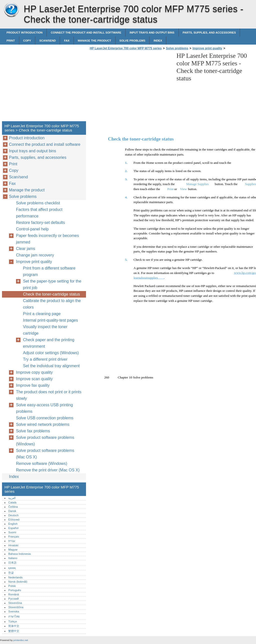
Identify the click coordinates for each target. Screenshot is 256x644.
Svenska (14, 611)
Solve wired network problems (43, 424)
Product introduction (24, 33)
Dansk (12, 511)
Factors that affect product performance (39, 213)
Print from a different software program (49, 271)
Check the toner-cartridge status (51, 294)
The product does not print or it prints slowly (49, 395)
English (13, 524)
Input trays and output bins (152, 33)
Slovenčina (15, 603)
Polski (12, 586)
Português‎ (15, 590)
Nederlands (15, 577)
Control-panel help (32, 229)
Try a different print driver (45, 359)
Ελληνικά (14, 520)
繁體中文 (14, 631)
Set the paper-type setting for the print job (52, 284)
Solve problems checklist (38, 203)
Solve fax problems (33, 431)
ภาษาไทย (14, 616)
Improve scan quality (34, 379)
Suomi (12, 532)
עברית (12, 541)
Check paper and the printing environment (49, 343)
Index (158, 41)
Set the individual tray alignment (51, 366)
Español (13, 528)
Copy (27, 41)
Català (12, 502)
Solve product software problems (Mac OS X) (45, 454)
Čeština (13, 507)
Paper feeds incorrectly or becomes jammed (47, 239)
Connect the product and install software (86, 33)
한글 (11, 573)
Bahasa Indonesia (19, 554)
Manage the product (94, 41)
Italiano (13, 558)
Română (13, 594)
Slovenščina (16, 607)
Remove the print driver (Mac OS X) (48, 470)
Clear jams (25, 249)
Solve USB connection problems (45, 418)
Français (14, 537)
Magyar (13, 550)
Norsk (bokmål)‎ (18, 582)
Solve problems (132, 41)
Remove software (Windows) (42, 464)
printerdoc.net (21, 640)
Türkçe (12, 621)
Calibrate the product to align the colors (52, 304)
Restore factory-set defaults (40, 223)
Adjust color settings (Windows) (51, 353)
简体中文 (14, 626)
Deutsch (13, 515)
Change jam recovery (35, 255)
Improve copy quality (34, 372)
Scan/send (47, 41)
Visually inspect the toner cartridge (45, 330)
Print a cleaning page (42, 314)
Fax (67, 41)
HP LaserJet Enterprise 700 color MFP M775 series (11, 10)
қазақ (12, 568)
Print (11, 41)
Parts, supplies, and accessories (209, 33)
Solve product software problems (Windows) (45, 441)
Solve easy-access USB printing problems (44, 408)
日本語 (12, 563)
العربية (12, 498)
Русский (13, 599)
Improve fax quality (33, 385)
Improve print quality (207, 48)
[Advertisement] (130, 87)
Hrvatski (13, 545)
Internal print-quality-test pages (50, 320)
